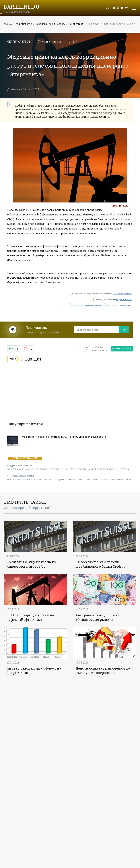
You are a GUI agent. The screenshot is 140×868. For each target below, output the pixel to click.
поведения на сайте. (94, 305)
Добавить (95, 349)
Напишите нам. (125, 305)
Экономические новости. (18, 24)
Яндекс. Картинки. (124, 300)
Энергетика (77, 24)
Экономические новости (51, 24)
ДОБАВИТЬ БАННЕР (25, 458)
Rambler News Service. (122, 294)
